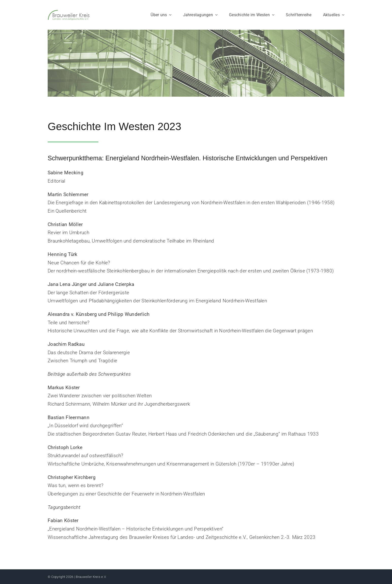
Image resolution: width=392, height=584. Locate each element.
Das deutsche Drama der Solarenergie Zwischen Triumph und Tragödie (89, 352)
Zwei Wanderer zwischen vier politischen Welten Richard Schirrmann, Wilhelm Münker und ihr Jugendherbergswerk (119, 396)
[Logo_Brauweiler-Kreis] (69, 12)
